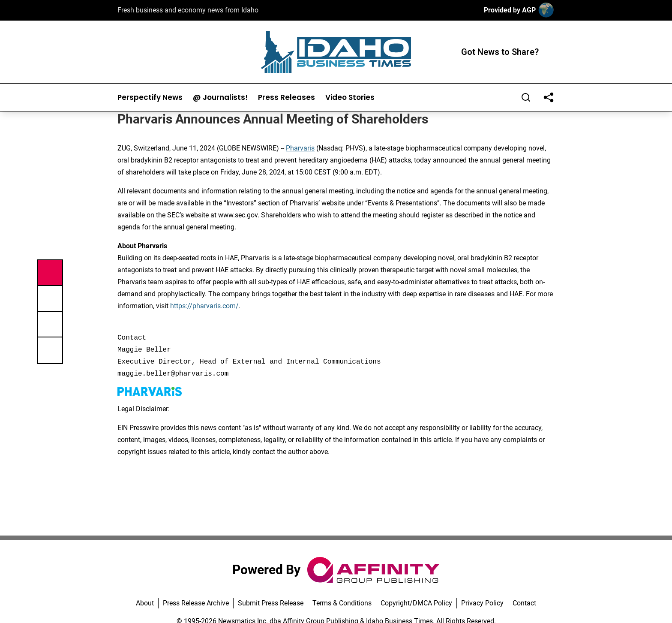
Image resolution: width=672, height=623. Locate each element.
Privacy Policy (482, 603)
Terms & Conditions (342, 603)
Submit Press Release (271, 603)
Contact (524, 603)
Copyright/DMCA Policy (416, 603)
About (145, 603)
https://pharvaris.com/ (204, 306)
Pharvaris (300, 148)
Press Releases (286, 98)
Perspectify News (150, 98)
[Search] (526, 97)
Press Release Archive (196, 603)
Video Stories (350, 98)
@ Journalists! (220, 98)
